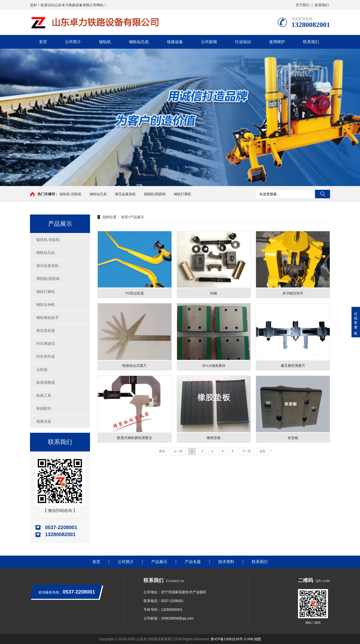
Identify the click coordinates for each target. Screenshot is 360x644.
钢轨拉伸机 (46, 305)
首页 (43, 42)
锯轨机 (105, 42)
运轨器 (42, 369)
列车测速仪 (46, 343)
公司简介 (73, 42)
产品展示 (137, 217)
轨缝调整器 (46, 382)
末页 (262, 451)
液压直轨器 (46, 330)
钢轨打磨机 (182, 194)
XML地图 (254, 639)
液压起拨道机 (125, 194)
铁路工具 (44, 395)
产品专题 (193, 562)
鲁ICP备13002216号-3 (228, 639)
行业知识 (243, 42)
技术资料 (226, 562)
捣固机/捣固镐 (155, 194)
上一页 (178, 451)
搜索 (322, 194)
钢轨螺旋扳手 (47, 318)
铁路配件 (44, 408)
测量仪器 (44, 421)
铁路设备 (175, 42)
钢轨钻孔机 (139, 42)
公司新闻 (209, 42)
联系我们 (322, 5)
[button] (178, 181)
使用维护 (277, 42)
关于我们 (302, 5)
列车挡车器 (46, 356)
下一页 (246, 451)
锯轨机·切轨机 (70, 194)
